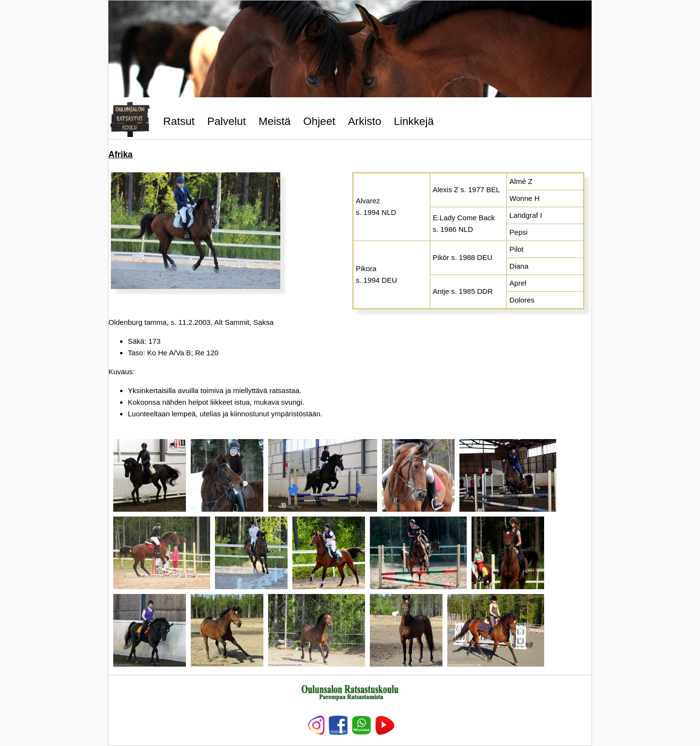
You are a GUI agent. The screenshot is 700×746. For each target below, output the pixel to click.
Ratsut (179, 121)
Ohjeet (319, 121)
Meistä (274, 121)
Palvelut (227, 121)
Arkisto (365, 121)
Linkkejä (414, 121)
